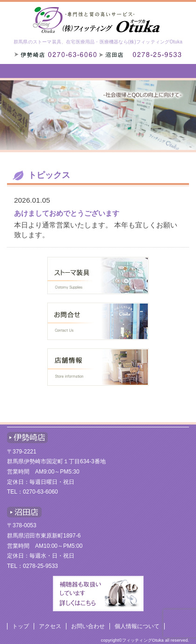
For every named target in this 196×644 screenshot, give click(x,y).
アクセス (50, 626)
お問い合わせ (88, 626)
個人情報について (137, 626)
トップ (21, 626)
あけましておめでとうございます (67, 213)
